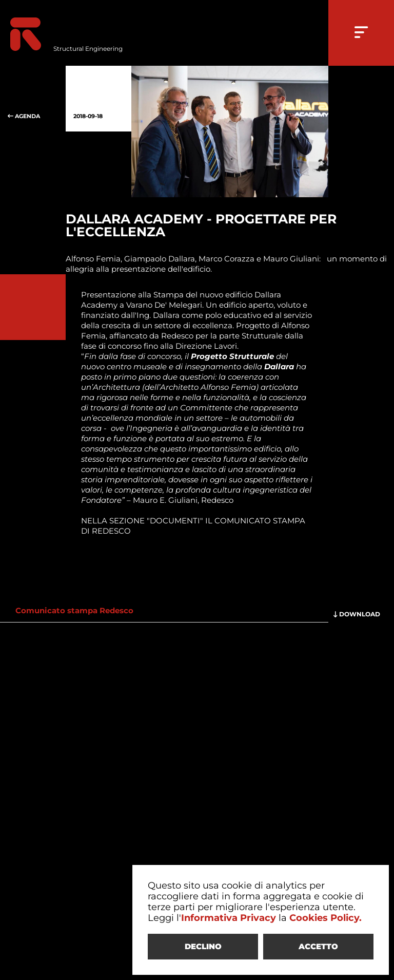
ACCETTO (318, 946)
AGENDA (33, 99)
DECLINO (203, 946)
